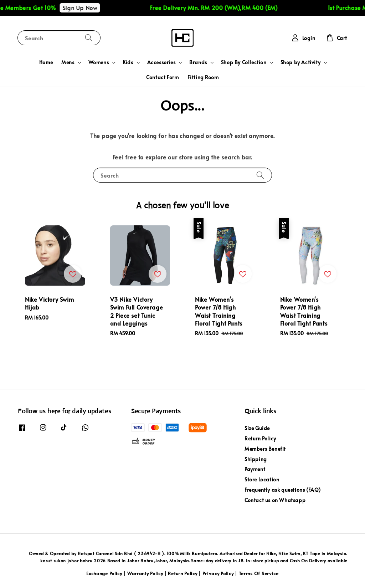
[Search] (89, 38)
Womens (99, 62)
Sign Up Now (87, 7)
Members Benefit (265, 449)
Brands (198, 62)
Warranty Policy (145, 573)
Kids (128, 62)
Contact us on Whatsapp (275, 500)
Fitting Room (203, 77)
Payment (255, 469)
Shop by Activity (301, 62)
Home (46, 62)
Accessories (161, 62)
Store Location (262, 479)
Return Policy (260, 438)
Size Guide (257, 428)
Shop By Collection (244, 62)
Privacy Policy (218, 573)
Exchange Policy (104, 573)
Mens (68, 62)
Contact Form (162, 77)
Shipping (256, 459)
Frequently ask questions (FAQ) (283, 490)
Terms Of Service (259, 573)
